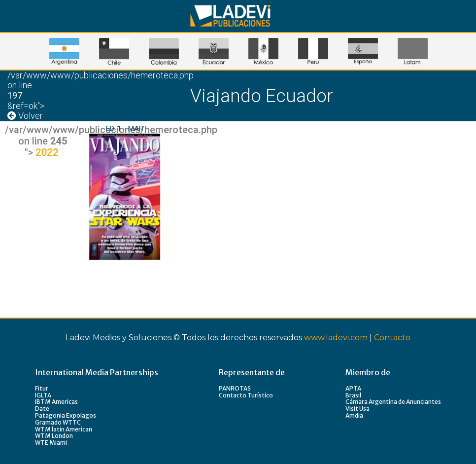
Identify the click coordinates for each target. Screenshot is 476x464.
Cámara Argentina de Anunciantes (393, 402)
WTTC (72, 422)
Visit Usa (357, 409)
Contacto (392, 338)
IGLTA (43, 395)
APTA (353, 388)
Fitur (42, 388)
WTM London (54, 436)
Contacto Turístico (246, 395)
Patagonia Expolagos (66, 415)
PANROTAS (235, 388)
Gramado (49, 422)
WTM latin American (64, 429)
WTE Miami (51, 443)
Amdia (354, 415)
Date (42, 409)
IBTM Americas (56, 402)
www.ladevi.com (336, 338)
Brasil (353, 395)
